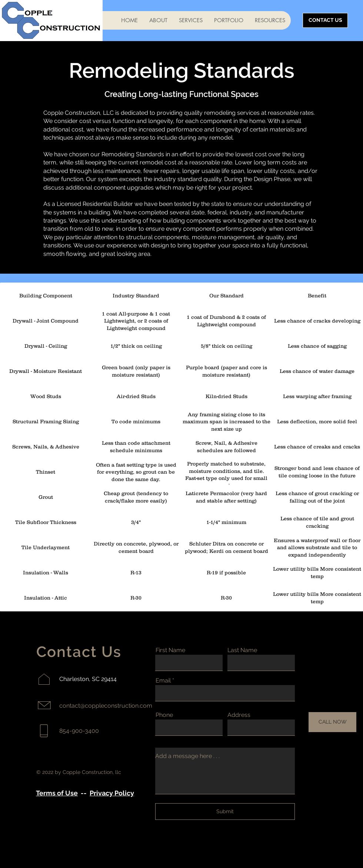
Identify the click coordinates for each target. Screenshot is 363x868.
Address (239, 715)
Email (163, 681)
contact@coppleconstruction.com (106, 706)
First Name (170, 650)
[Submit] (225, 812)
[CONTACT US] (325, 20)
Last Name (242, 650)
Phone (164, 715)
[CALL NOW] (332, 722)
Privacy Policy (112, 793)
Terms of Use (57, 793)
